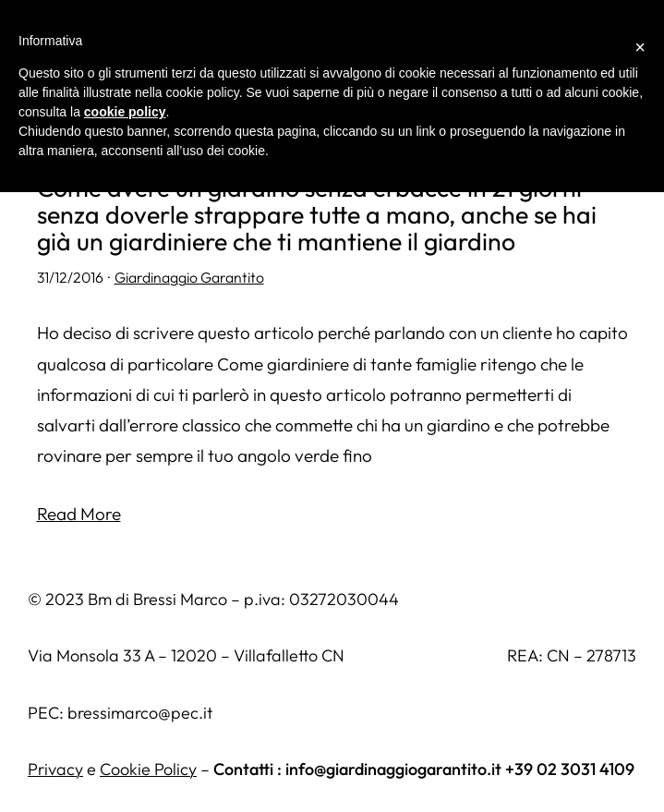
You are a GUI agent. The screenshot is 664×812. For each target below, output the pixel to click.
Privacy (55, 769)
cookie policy (125, 112)
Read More (79, 514)
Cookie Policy (148, 769)
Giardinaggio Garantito (189, 277)
